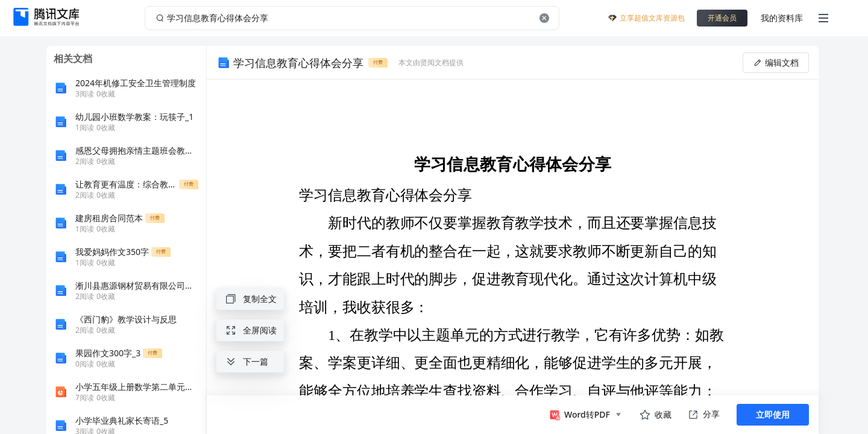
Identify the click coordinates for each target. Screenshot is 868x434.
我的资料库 (782, 18)
